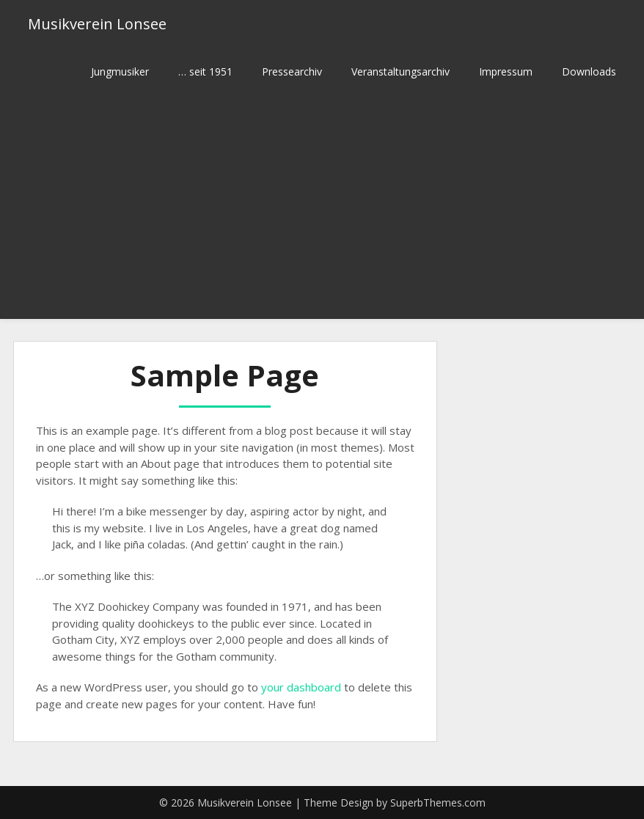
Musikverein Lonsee (97, 24)
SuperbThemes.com (438, 803)
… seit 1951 (205, 71)
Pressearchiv (292, 71)
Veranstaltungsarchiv (400, 71)
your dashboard (301, 687)
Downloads (589, 71)
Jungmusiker (120, 71)
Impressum (506, 71)
